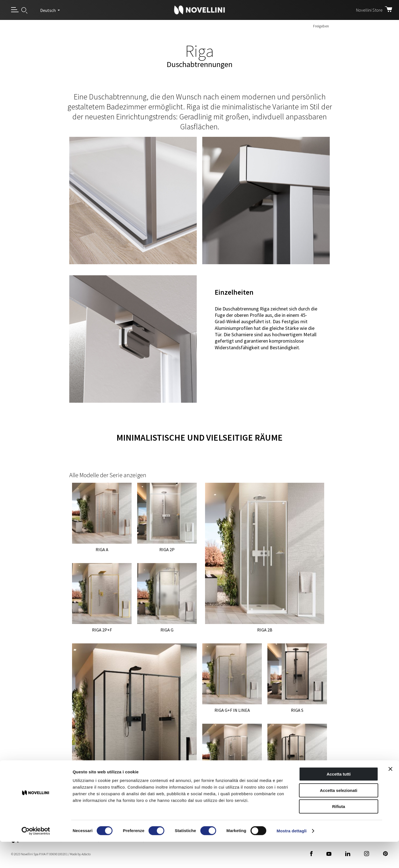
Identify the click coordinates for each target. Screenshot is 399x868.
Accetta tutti (339, 800)
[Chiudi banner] (390, 795)
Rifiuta (339, 833)
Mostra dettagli (291, 857)
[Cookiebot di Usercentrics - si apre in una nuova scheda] (36, 857)
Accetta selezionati (338, 817)
